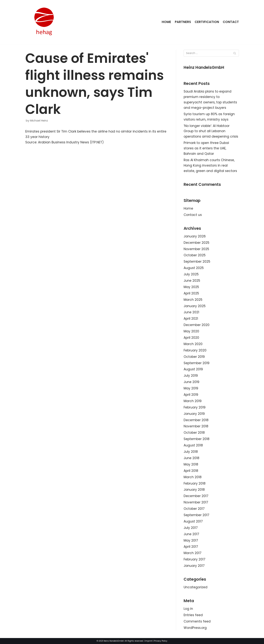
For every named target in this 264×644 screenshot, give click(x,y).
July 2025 (191, 274)
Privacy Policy (161, 641)
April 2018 (191, 471)
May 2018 (191, 464)
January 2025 (195, 306)
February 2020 (195, 350)
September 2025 (197, 262)
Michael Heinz (39, 121)
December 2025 (196, 243)
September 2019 (197, 363)
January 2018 (194, 490)
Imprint (149, 641)
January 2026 (195, 236)
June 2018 (191, 458)
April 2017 (191, 547)
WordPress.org (195, 628)
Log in (188, 609)
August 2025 (194, 268)
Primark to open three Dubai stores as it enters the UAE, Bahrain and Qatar (206, 148)
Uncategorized (196, 587)
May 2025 (191, 287)
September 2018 (197, 439)
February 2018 (195, 483)
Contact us (193, 215)
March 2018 (193, 477)
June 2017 (191, 534)
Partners (183, 22)
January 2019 (194, 414)
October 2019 (194, 357)
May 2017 (191, 540)
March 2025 (193, 300)
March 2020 (193, 344)
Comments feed (197, 621)
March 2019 (193, 401)
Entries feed (193, 615)
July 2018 (191, 452)
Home (166, 22)
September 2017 (196, 515)
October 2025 (195, 255)
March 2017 (193, 553)
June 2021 (191, 312)
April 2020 (191, 338)
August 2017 (193, 521)
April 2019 (191, 395)
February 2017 (194, 559)
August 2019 (193, 369)
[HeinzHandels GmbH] (44, 22)
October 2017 (194, 509)
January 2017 (194, 566)
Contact (231, 22)
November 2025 (196, 249)
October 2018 (194, 433)
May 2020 (191, 331)
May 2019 (191, 388)
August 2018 (193, 445)
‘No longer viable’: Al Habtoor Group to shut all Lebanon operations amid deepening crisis (211, 131)
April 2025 (191, 293)
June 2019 (191, 382)
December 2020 (197, 325)
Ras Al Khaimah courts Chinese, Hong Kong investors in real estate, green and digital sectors (210, 165)
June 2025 (192, 281)
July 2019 (191, 376)
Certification (207, 22)
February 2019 (195, 407)
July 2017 (191, 528)
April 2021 (191, 319)
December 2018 (196, 420)
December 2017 (196, 496)
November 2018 (196, 426)
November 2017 (196, 502)
